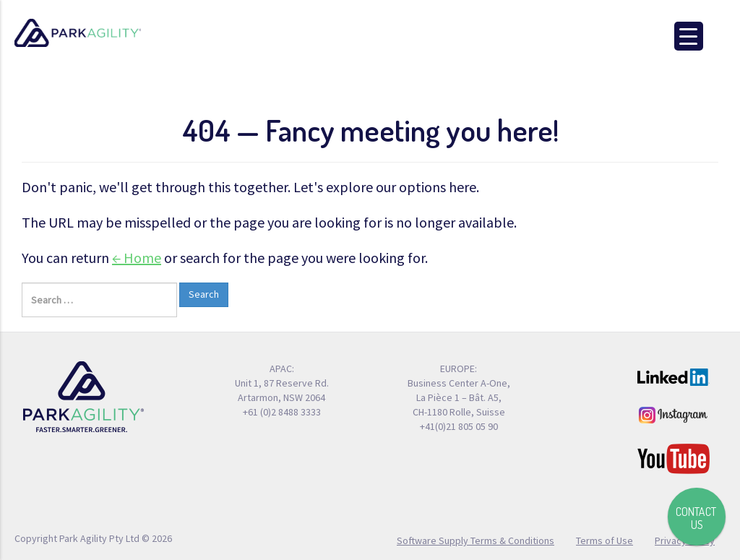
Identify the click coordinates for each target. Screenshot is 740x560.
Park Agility (78, 33)
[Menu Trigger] (689, 36)
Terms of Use (605, 540)
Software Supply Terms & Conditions (476, 540)
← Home (137, 258)
